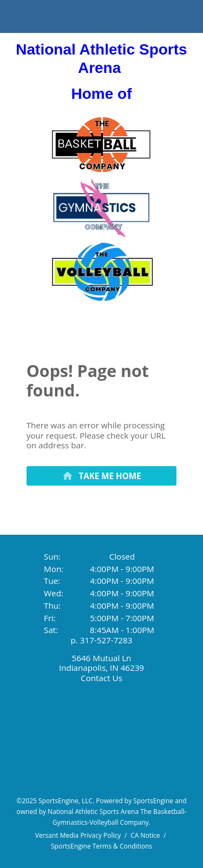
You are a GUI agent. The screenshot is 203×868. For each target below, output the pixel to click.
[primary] (102, 476)
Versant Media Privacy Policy (78, 835)
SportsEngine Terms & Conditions (101, 846)
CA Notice (145, 835)
